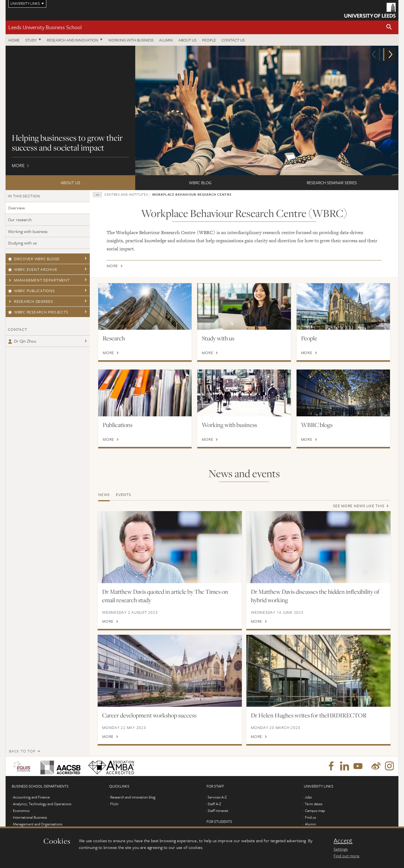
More (202, 110)
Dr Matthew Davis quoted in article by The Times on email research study (165, 596)
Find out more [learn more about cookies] (346, 856)
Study (31, 40)
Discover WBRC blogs (34, 259)
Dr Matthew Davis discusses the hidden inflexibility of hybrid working (315, 596)
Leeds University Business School (45, 27)
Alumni (166, 40)
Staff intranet (218, 819)
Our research (20, 220)
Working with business (131, 40)
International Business (30, 825)
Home (14, 40)
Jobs (308, 805)
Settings (341, 849)
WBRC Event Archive (33, 269)
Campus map (315, 819)
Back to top (22, 759)
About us (187, 40)
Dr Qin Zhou (22, 341)
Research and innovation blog (133, 805)
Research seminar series (332, 183)
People (209, 40)
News (104, 494)
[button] (389, 27)
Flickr (114, 812)
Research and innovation (73, 40)
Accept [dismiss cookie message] (343, 841)
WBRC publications (31, 291)
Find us (310, 825)
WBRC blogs (317, 425)
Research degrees (30, 301)
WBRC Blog (200, 183)
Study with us (218, 338)
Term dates (314, 812)
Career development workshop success (149, 715)
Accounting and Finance (31, 805)
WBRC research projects (38, 312)
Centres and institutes (126, 194)
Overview (16, 208)
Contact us (233, 40)
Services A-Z (217, 805)
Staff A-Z (214, 812)
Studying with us (22, 243)
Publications (118, 425)
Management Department (39, 280)
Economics (21, 819)
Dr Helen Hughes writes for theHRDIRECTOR (309, 715)
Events (123, 494)
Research (114, 338)
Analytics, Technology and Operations (42, 812)
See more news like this (359, 506)
